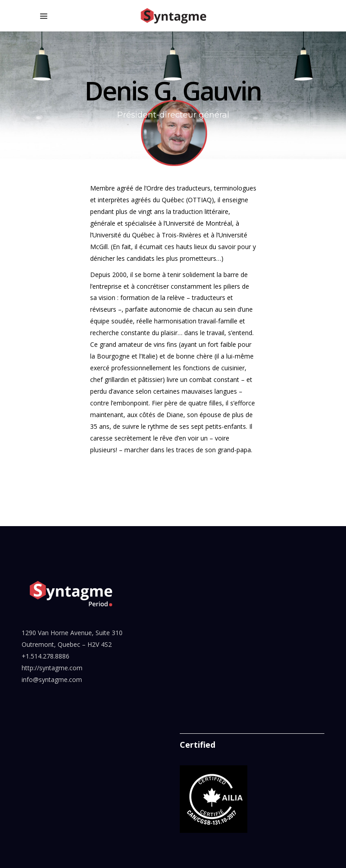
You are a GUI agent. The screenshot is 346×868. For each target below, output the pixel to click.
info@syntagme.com (52, 679)
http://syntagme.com (52, 668)
